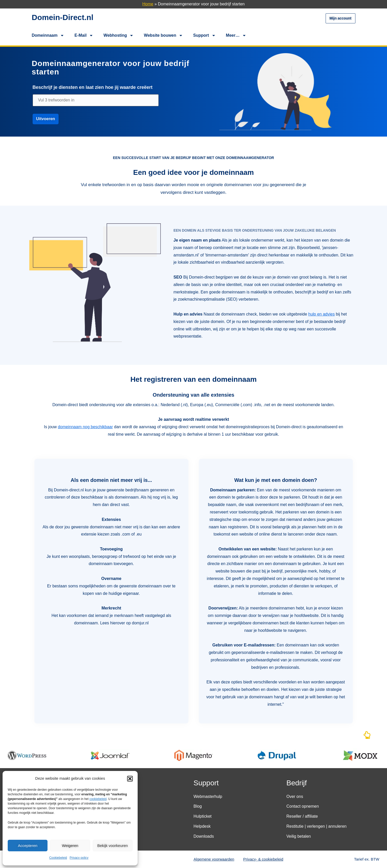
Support (204, 35)
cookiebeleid (98, 799)
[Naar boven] (367, 736)
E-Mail (84, 35)
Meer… (236, 35)
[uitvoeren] (46, 122)
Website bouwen (163, 35)
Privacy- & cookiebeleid (263, 859)
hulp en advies (321, 314)
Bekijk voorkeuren (113, 846)
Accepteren (28, 846)
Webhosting (119, 35)
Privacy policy (79, 858)
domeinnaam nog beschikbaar (85, 427)
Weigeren (70, 846)
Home (148, 4)
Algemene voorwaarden (214, 859)
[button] (130, 779)
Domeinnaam (48, 35)
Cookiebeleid (58, 858)
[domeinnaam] (96, 103)
